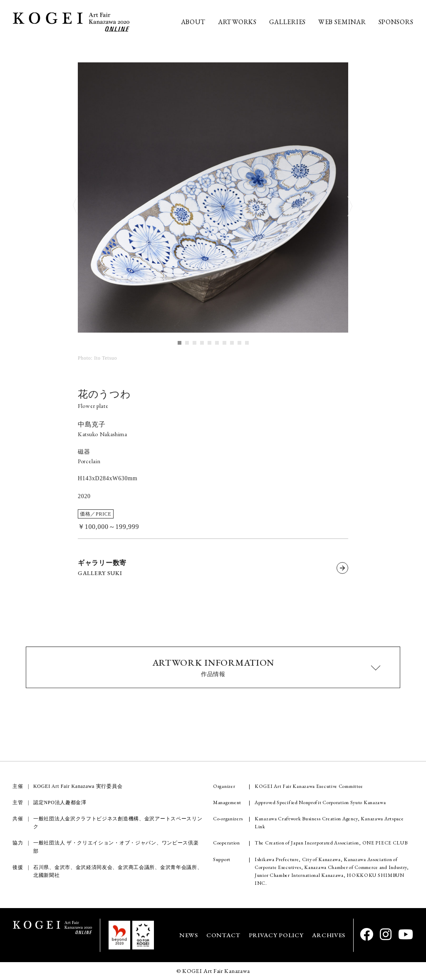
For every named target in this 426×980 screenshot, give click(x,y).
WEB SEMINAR (342, 22)
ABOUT (193, 22)
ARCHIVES (329, 935)
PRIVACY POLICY (276, 935)
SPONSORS (396, 22)
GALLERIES (287, 22)
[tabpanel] (213, 198)
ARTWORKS (237, 22)
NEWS (189, 935)
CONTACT (223, 935)
